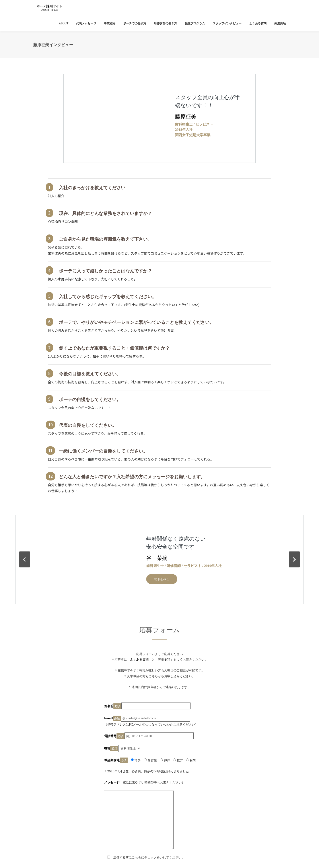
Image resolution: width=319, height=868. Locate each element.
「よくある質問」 (139, 659)
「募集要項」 (164, 659)
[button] (25, 559)
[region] (159, 118)
